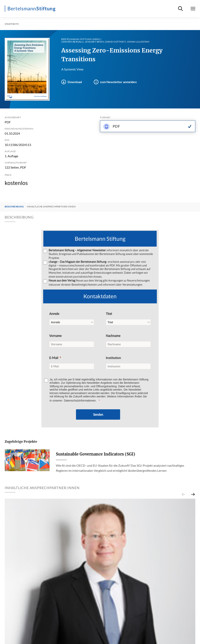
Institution (113, 358)
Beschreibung (14, 207)
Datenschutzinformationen (80, 400)
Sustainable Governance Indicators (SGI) (96, 454)
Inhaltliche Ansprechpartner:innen (51, 207)
